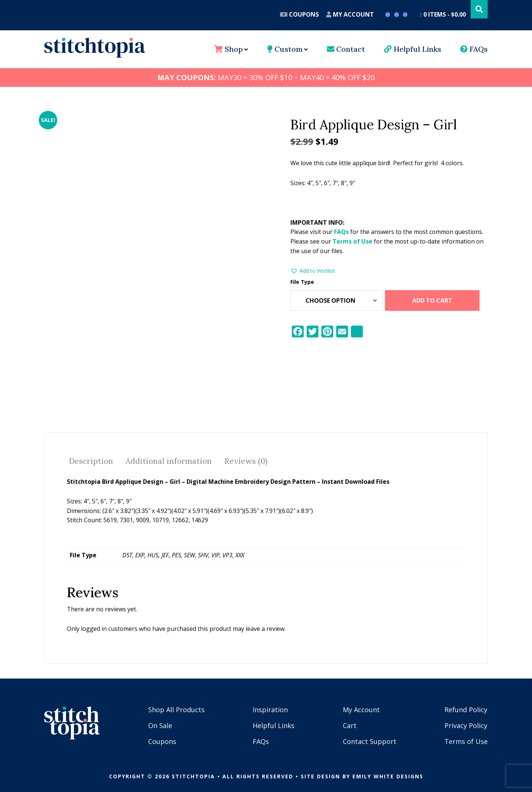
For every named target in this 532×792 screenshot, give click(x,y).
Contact (346, 49)
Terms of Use (352, 241)
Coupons (299, 14)
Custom (285, 49)
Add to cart (432, 300)
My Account (350, 14)
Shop (229, 49)
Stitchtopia (95, 48)
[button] (313, 271)
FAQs (474, 49)
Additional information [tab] (169, 458)
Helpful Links (413, 49)
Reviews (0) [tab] (246, 458)
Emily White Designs (388, 773)
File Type (302, 282)
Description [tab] (91, 458)
